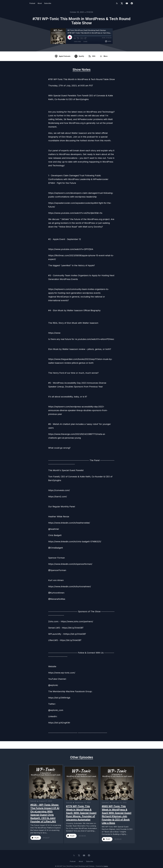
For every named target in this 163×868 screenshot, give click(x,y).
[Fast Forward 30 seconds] (85, 38)
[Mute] (75, 38)
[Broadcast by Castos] (108, 41)
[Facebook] (132, 3)
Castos (106, 864)
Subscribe (48, 3)
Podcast (32, 3)
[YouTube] (127, 3)
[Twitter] (122, 3)
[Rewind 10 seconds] (78, 38)
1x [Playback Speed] (82, 38)
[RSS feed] (117, 3)
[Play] (70, 37)
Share (85, 42)
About (40, 3)
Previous (39, 745)
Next (126, 745)
